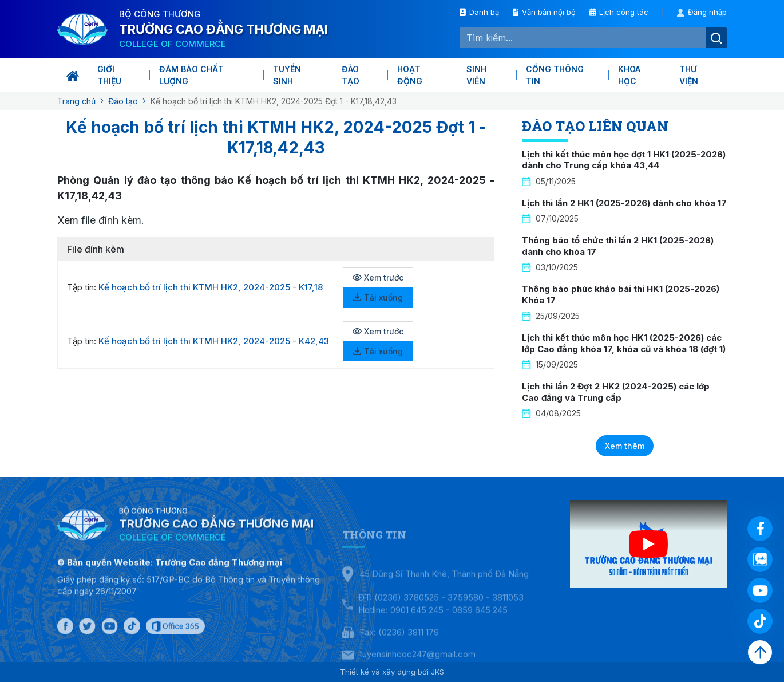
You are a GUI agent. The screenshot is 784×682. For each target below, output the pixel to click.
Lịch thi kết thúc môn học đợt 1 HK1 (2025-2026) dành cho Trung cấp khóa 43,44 (624, 160)
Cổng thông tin (555, 75)
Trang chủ (76, 101)
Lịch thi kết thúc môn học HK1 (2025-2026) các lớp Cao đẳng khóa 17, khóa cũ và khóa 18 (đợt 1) (624, 343)
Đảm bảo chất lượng (191, 75)
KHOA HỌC (629, 75)
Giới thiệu (109, 75)
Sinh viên (476, 75)
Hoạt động (410, 75)
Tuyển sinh (287, 75)
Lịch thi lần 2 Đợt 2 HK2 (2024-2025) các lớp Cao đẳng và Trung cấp (616, 392)
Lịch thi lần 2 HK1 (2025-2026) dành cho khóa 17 (624, 203)
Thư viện (689, 75)
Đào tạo (351, 75)
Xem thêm (625, 446)
